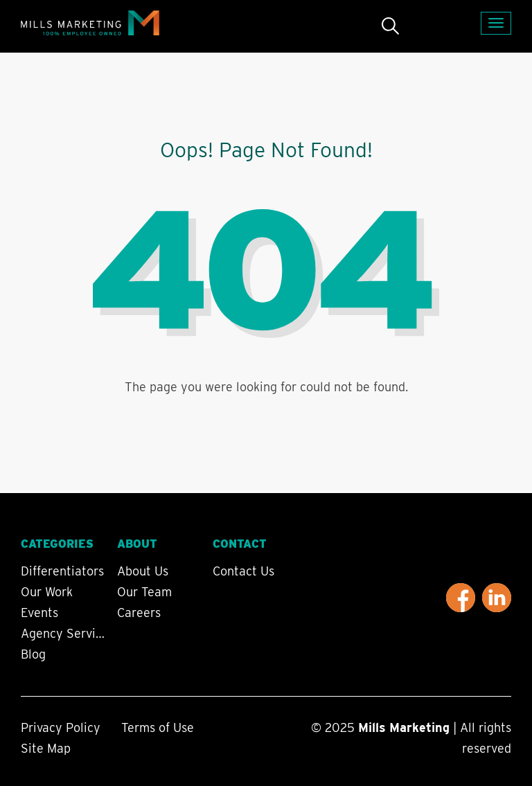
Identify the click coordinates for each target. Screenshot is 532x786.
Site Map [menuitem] (46, 748)
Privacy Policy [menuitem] (61, 727)
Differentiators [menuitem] (62, 571)
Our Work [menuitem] (47, 592)
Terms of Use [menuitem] (158, 727)
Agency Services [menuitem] (65, 634)
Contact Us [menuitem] (243, 571)
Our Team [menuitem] (144, 592)
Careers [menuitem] (139, 613)
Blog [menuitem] (33, 654)
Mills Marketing (404, 727)
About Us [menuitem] (143, 571)
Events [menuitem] (39, 613)
